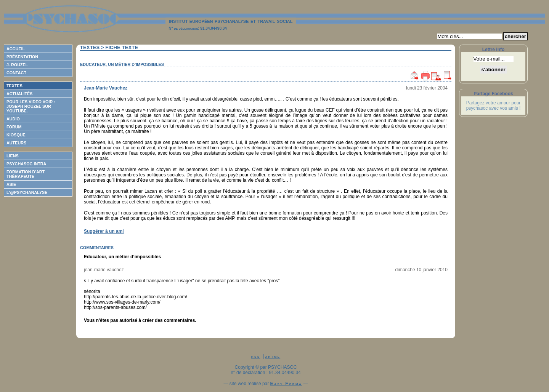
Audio (13, 119)
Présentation (22, 57)
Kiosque (16, 135)
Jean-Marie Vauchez (106, 88)
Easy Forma (286, 384)
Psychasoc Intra (26, 164)
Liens (13, 156)
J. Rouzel (17, 65)
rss (256, 356)
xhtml (273, 356)
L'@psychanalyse (27, 192)
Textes (14, 86)
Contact (16, 73)
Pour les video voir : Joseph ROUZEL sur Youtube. (31, 106)
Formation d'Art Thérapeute (26, 174)
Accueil (16, 49)
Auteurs (16, 143)
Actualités (19, 94)
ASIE (11, 184)
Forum (14, 127)
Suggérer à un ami (104, 231)
